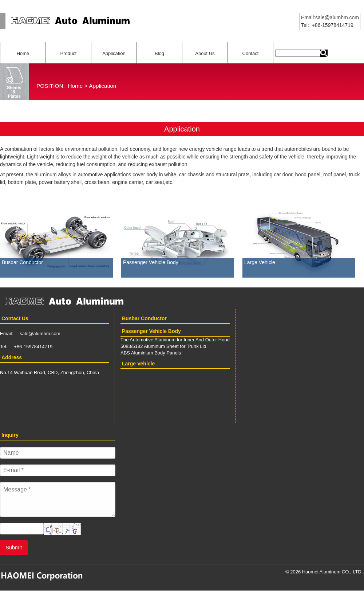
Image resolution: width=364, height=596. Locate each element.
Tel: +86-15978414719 (327, 25)
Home (23, 53)
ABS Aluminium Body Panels (151, 353)
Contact (251, 53)
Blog (159, 53)
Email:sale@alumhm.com (330, 17)
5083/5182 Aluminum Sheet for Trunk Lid (163, 346)
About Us (205, 53)
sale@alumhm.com (40, 334)
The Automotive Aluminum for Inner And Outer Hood (175, 340)
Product (69, 53)
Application (114, 53)
